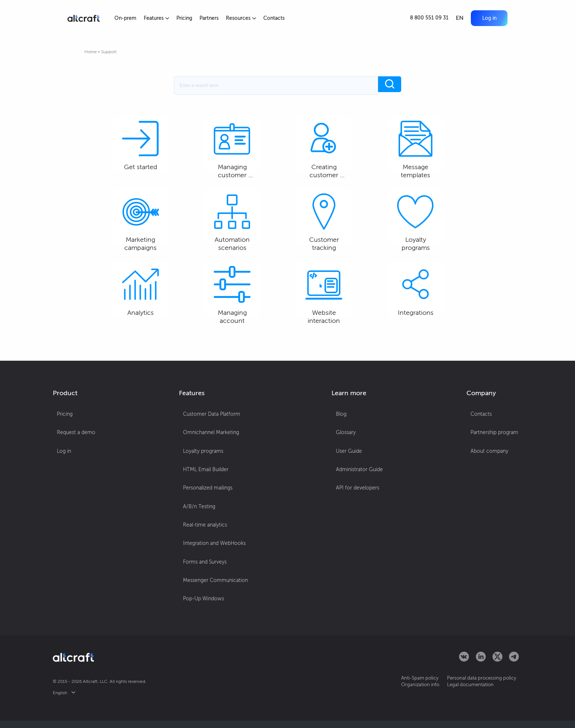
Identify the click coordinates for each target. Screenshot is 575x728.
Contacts (279, 18)
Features (158, 18)
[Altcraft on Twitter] (497, 666)
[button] (485, 18)
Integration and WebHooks (213, 567)
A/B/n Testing (198, 538)
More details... (249, 714)
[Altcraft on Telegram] (514, 666)
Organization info (405, 692)
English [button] (64, 700)
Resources (245, 18)
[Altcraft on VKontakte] (464, 666)
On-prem (126, 18)
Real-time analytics (204, 553)
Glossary (347, 480)
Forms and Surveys (204, 582)
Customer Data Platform (210, 465)
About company (493, 494)
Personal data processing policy (475, 685)
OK (362, 711)
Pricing (186, 18)
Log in (485, 18)
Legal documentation (463, 692)
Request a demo (72, 480)
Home (91, 52)
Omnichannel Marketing (210, 480)
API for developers (359, 523)
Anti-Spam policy (404, 685)
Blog (342, 465)
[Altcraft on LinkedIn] (481, 666)
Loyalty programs (202, 494)
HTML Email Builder (205, 509)
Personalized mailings (207, 523)
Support (109, 52)
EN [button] (451, 18)
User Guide (350, 494)
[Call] (421, 18)
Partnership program (498, 480)
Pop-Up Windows (202, 611)
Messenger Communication (214, 596)
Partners (212, 18)
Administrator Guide (360, 509)
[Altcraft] (84, 18)
